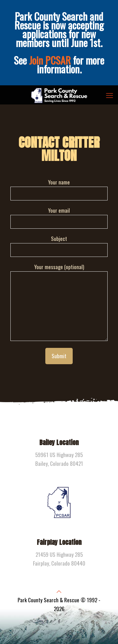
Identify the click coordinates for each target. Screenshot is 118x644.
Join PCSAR (50, 60)
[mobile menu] (110, 95)
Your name (59, 189)
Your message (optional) (59, 302)
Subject (59, 246)
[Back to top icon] (59, 591)
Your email (59, 218)
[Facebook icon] (59, 621)
